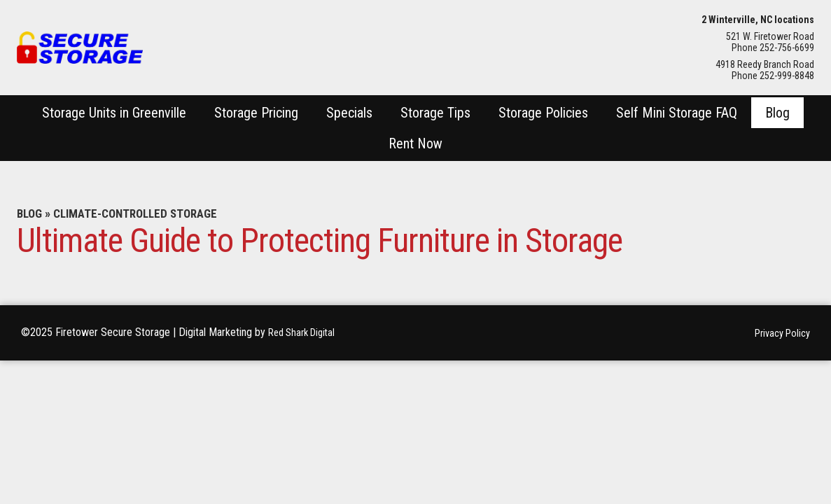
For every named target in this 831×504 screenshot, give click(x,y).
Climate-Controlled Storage (144, 213)
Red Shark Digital (306, 333)
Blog (31, 213)
